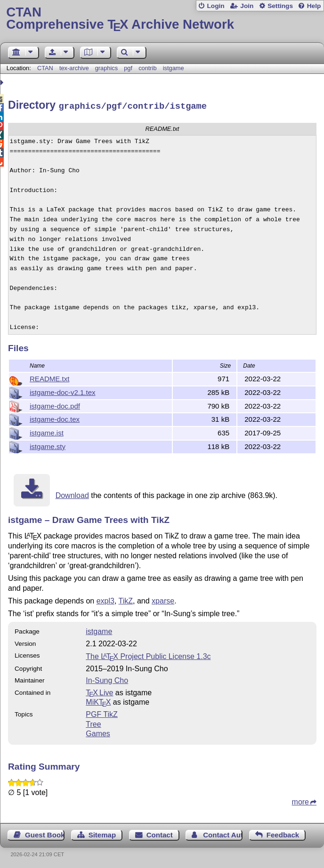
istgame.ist (47, 431)
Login (215, 6)
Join (247, 6)
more (300, 800)
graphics (106, 68)
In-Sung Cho (107, 679)
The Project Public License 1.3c (148, 655)
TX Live (99, 691)
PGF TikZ (102, 713)
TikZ (126, 599)
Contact (160, 833)
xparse (163, 599)
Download (72, 494)
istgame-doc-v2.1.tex (63, 391)
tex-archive (74, 68)
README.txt (49, 377)
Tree (93, 723)
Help (314, 6)
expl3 (105, 599)
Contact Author (223, 833)
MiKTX (98, 701)
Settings (280, 6)
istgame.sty (48, 445)
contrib (147, 68)
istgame (174, 68)
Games (98, 732)
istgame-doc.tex (55, 418)
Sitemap (102, 833)
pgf (128, 68)
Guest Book (45, 833)
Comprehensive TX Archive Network (162, 19)
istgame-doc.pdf (55, 405)
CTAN (45, 68)
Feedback (283, 833)
